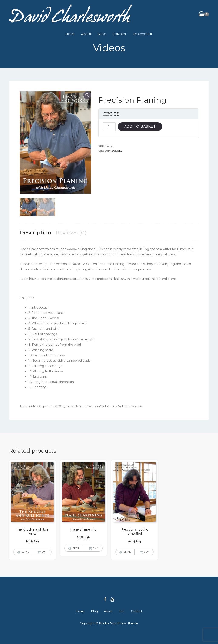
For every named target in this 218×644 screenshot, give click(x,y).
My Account (142, 34)
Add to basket (140, 127)
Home (70, 34)
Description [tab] (36, 232)
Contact (119, 34)
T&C (122, 611)
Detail (25, 552)
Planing (117, 151)
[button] (87, 95)
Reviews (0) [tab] (71, 232)
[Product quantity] (109, 127)
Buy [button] (44, 552)
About (86, 34)
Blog (102, 34)
